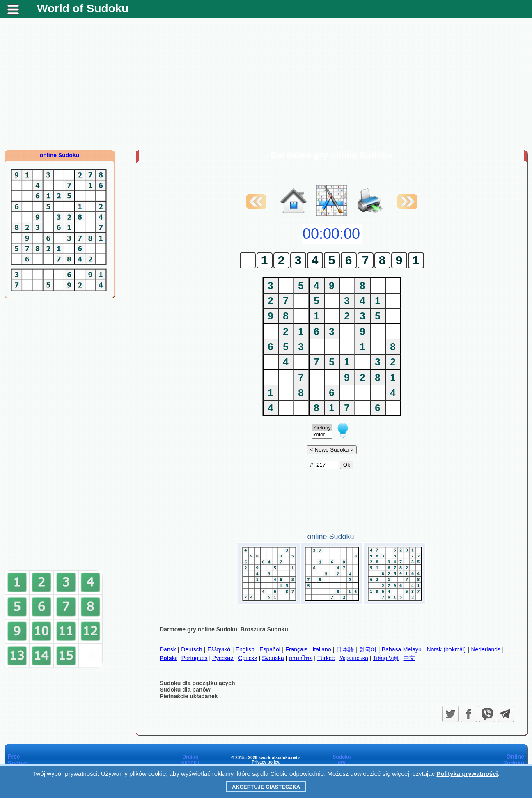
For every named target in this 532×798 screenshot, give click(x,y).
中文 (409, 658)
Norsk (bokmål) (446, 649)
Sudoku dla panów (185, 690)
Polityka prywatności (467, 774)
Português (195, 658)
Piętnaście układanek (189, 696)
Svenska (273, 658)
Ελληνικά (219, 649)
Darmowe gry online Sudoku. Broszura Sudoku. (225, 629)
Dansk (168, 649)
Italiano (322, 649)
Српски (248, 658)
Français (296, 649)
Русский (223, 658)
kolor (322, 435)
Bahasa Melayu (402, 649)
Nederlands (486, 649)
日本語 (345, 649)
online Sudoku (60, 155)
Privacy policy (265, 762)
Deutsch (191, 649)
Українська (354, 658)
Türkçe (326, 658)
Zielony (322, 428)
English (245, 649)
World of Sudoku (83, 8)
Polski (168, 658)
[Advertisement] (266, 84)
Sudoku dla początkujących (197, 683)
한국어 (368, 649)
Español (270, 649)
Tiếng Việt (386, 658)
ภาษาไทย (300, 658)
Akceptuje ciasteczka (266, 787)
